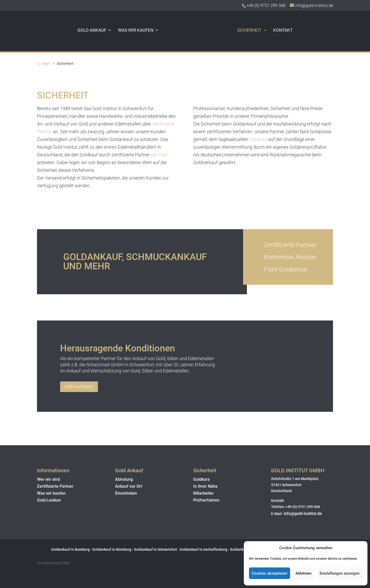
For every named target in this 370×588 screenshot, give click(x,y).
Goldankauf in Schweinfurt (155, 549)
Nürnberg (124, 549)
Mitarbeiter (203, 493)
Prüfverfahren (206, 500)
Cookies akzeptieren (270, 573)
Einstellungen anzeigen (340, 573)
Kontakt (289, 30)
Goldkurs (258, 139)
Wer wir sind (48, 479)
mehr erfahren (79, 386)
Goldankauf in (104, 549)
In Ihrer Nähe (205, 486)
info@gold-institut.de (302, 514)
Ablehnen (303, 573)
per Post (159, 155)
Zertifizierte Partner (55, 486)
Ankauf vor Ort (129, 486)
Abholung (124, 479)
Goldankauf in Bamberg (70, 549)
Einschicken (126, 493)
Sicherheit (256, 30)
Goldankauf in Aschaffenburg (203, 549)
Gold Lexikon (49, 500)
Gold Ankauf (85, 30)
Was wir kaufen (129, 30)
